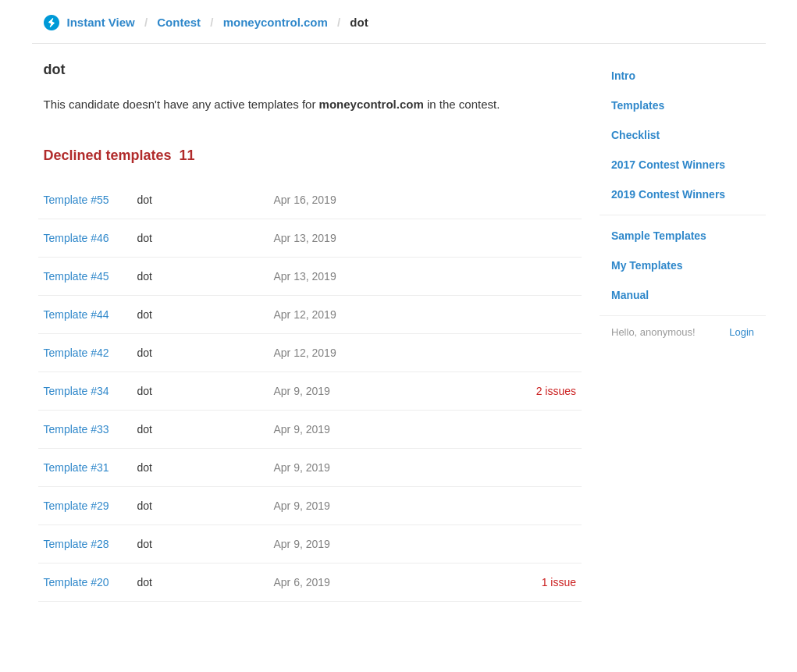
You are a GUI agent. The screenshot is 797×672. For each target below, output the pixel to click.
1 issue (559, 582)
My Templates (647, 265)
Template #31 (76, 468)
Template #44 (76, 315)
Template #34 (76, 391)
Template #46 (76, 238)
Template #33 (76, 429)
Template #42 (76, 353)
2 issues (556, 391)
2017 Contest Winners (668, 165)
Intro (623, 76)
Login (742, 332)
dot (145, 200)
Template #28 (76, 544)
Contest (179, 22)
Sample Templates (659, 236)
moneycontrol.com (276, 22)
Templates (638, 105)
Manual (630, 295)
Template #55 (76, 200)
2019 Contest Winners (668, 194)
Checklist (635, 135)
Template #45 (76, 276)
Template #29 (76, 506)
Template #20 (76, 582)
